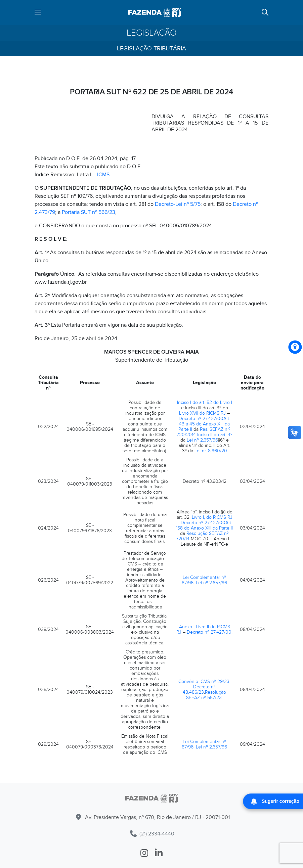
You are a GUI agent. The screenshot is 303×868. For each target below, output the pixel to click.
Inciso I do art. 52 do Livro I (205, 402)
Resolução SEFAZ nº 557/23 (206, 695)
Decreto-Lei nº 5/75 (178, 204)
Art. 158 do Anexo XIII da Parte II (204, 525)
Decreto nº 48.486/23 (199, 690)
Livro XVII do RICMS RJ (202, 413)
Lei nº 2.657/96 (202, 440)
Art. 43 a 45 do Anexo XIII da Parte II (204, 424)
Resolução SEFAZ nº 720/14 (203, 536)
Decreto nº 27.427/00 (201, 419)
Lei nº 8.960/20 (211, 451)
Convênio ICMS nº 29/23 (204, 681)
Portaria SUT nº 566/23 (89, 212)
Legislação (152, 33)
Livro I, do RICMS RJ (212, 517)
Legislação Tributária (151, 49)
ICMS (104, 175)
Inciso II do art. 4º (215, 435)
